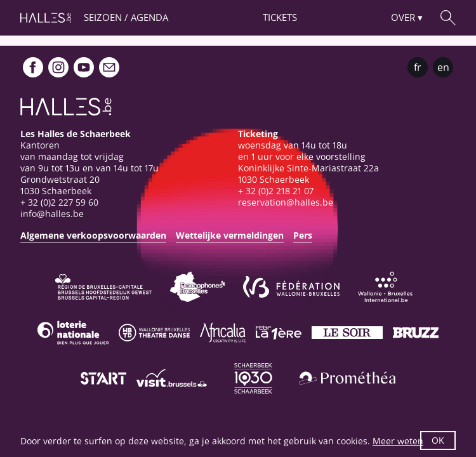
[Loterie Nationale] (73, 333)
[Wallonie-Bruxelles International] (385, 287)
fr (418, 67)
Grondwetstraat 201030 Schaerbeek (60, 185)
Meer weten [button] (398, 441)
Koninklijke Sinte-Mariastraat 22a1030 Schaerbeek (308, 174)
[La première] (279, 333)
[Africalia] (223, 333)
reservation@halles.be (286, 202)
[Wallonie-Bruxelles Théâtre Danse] (154, 333)
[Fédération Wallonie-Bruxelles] (291, 287)
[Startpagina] (46, 18)
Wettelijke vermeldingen (230, 235)
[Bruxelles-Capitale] (103, 287)
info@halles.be (52, 214)
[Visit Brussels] (172, 378)
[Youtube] (84, 67)
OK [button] (438, 440)
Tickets (280, 17)
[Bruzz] (416, 333)
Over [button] (403, 17)
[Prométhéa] (347, 378)
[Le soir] (347, 333)
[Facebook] (33, 67)
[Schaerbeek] (253, 378)
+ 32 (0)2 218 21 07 (276, 191)
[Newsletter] (109, 67)
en (443, 67)
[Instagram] (58, 67)
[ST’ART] (103, 378)
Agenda (149, 17)
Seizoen (103, 17)
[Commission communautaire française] (197, 287)
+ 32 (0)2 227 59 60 (59, 202)
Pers (303, 235)
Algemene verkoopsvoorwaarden (93, 235)
